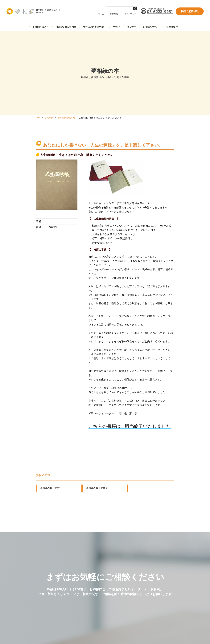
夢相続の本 (49, 118)
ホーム (101, 14)
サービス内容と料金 (93, 27)
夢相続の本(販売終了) (67, 118)
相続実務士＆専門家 (66, 27)
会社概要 (171, 27)
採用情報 (114, 14)
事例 (115, 27)
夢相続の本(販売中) (50, 488)
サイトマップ (130, 14)
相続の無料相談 (190, 11)
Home (38, 118)
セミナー (131, 27)
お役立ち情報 (150, 27)
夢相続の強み (39, 27)
